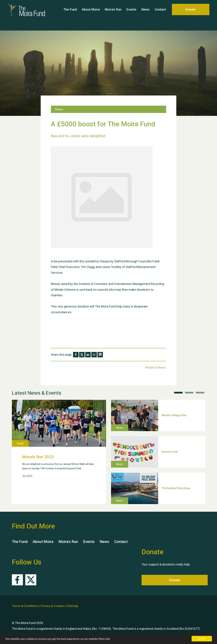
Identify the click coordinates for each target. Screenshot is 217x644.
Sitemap (73, 606)
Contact (160, 15)
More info (104, 639)
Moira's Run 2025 (38, 457)
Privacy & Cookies (53, 606)
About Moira (91, 15)
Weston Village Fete (174, 415)
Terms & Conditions (25, 606)
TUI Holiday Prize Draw (176, 488)
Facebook (17, 580)
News (145, 15)
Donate (191, 15)
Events (131, 15)
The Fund (70, 15)
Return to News (156, 367)
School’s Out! (170, 452)
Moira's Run (113, 15)
